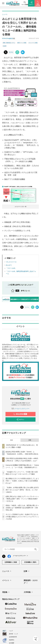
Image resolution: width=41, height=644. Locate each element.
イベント (7, 580)
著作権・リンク (13, 634)
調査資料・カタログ (31, 582)
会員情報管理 (13, 637)
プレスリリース (11, 262)
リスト (11, 52)
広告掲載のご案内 (30, 562)
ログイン (20, 419)
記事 (27, 571)
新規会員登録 (20, 414)
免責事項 (12, 640)
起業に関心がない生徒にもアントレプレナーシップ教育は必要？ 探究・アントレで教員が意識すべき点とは (22, 499)
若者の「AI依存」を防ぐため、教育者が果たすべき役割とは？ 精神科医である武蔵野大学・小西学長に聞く (22, 508)
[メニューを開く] (3, 3)
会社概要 (12, 643)
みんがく (9, 265)
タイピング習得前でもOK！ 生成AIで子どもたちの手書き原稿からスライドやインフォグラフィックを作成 (22, 517)
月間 (30, 440)
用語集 (6, 592)
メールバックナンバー (20, 409)
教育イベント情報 (22, 43)
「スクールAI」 (11, 268)
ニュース (7, 571)
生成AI (5, 46)
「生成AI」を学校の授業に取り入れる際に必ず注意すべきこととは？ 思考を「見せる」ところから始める (22, 490)
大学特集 (28, 592)
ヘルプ (11, 631)
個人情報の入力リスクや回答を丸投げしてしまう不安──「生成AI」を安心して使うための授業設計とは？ (22, 481)
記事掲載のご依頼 (11, 562)
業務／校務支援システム (9, 43)
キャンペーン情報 (33, 43)
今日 (11, 440)
